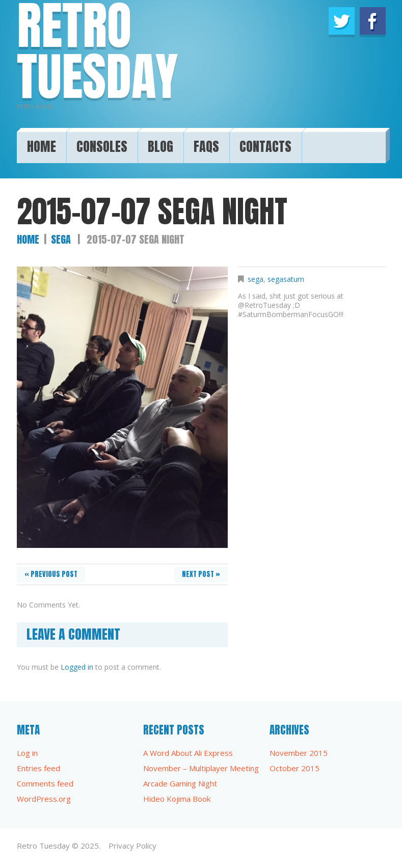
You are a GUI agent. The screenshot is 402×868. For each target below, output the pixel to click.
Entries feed (38, 768)
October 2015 (294, 768)
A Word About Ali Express (188, 753)
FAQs (206, 144)
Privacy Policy (132, 846)
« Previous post (51, 574)
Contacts (265, 144)
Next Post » (201, 574)
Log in (27, 753)
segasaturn (286, 279)
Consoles (102, 144)
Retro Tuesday (43, 846)
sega (61, 239)
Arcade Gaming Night (180, 783)
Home (42, 144)
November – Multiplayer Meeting (201, 768)
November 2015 (299, 753)
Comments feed (45, 783)
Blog (160, 144)
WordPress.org (44, 799)
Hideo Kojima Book (177, 799)
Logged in (77, 667)
